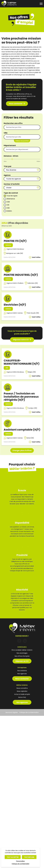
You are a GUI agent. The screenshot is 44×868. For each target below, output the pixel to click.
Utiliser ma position (22, 141)
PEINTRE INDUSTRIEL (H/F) (21, 275)
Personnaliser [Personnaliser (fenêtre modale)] (20, 861)
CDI (8, 205)
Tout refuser (29, 857)
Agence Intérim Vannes (15, 313)
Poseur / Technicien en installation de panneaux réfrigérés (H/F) (21, 397)
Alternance (11, 199)
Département (10, 145)
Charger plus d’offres (22, 450)
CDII (8, 208)
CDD (8, 202)
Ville (6, 133)
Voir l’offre (36, 257)
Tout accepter (13, 857)
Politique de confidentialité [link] (21, 864)
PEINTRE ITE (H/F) (15, 241)
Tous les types (12, 196)
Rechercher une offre (13, 123)
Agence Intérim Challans (15, 283)
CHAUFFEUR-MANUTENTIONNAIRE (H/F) (22, 362)
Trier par (8, 166)
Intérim (9, 211)
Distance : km (11, 156)
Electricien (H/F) (15, 305)
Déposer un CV (22, 654)
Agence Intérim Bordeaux (15, 249)
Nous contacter (16, 104)
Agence (7, 175)
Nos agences (22, 696)
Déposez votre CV (21, 340)
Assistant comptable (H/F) (22, 430)
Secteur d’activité (12, 184)
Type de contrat (11, 193)
